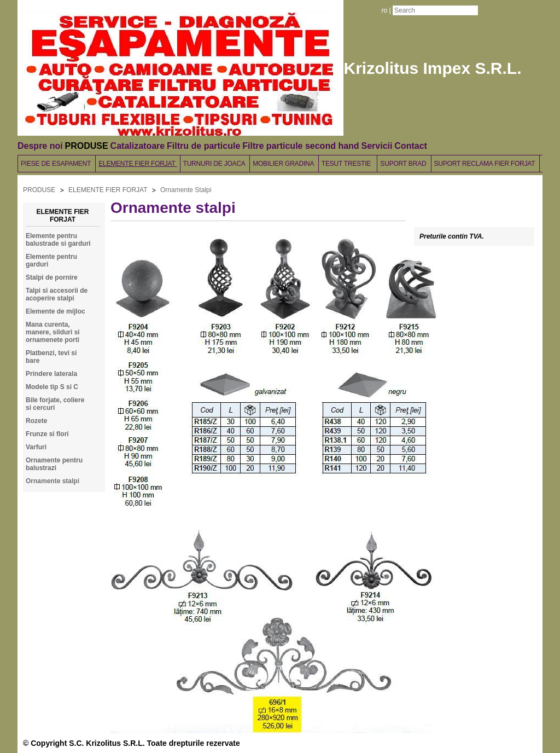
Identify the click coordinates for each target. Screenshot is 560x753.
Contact (411, 146)
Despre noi (40, 146)
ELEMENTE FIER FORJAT (138, 164)
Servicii (377, 146)
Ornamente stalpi (52, 481)
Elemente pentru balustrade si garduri (58, 240)
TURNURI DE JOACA (215, 164)
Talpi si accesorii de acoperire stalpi (57, 294)
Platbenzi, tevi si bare (51, 357)
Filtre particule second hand (301, 146)
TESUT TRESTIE (348, 164)
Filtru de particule (203, 146)
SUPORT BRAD (404, 164)
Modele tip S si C (52, 387)
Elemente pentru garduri (51, 260)
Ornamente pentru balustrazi (54, 464)
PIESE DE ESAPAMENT (57, 164)
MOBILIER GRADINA (284, 164)
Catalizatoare (138, 146)
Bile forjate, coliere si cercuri (55, 404)
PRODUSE (87, 146)
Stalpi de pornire (52, 277)
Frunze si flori (47, 434)
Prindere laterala (51, 374)
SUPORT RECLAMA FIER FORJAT (486, 164)
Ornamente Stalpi (186, 190)
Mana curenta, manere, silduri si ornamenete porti (53, 332)
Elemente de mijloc (56, 311)
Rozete (36, 421)
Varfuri (36, 447)
